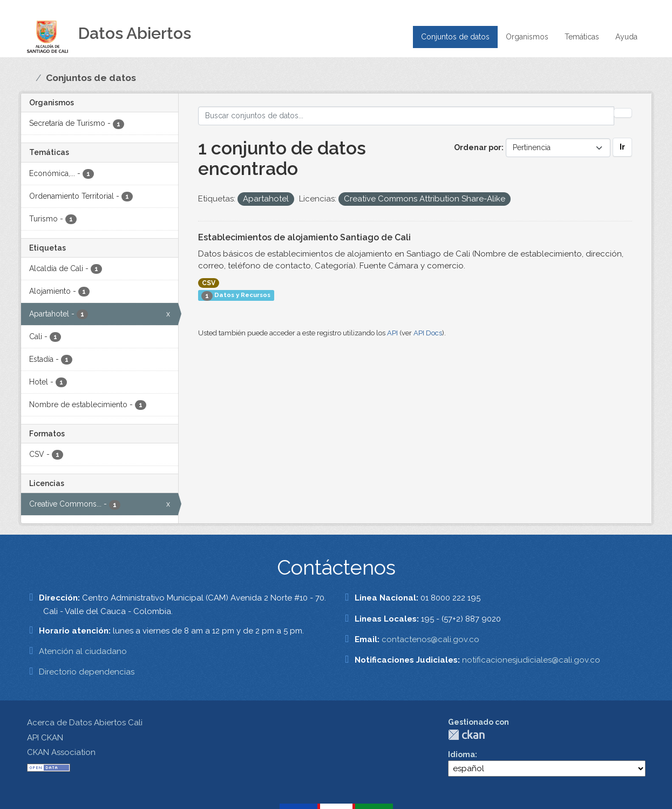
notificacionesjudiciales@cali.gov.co (531, 660)
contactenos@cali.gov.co (430, 639)
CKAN (466, 735)
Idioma (461, 754)
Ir (622, 147)
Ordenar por (478, 147)
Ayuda (626, 37)
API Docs (428, 333)
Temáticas (582, 37)
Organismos (527, 37)
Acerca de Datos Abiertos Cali (85, 723)
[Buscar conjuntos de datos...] (406, 116)
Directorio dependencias (87, 672)
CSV (209, 283)
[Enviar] (623, 113)
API (392, 333)
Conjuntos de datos (455, 37)
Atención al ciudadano (83, 651)
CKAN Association (61, 752)
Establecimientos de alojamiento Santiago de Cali (304, 237)
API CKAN (45, 738)
